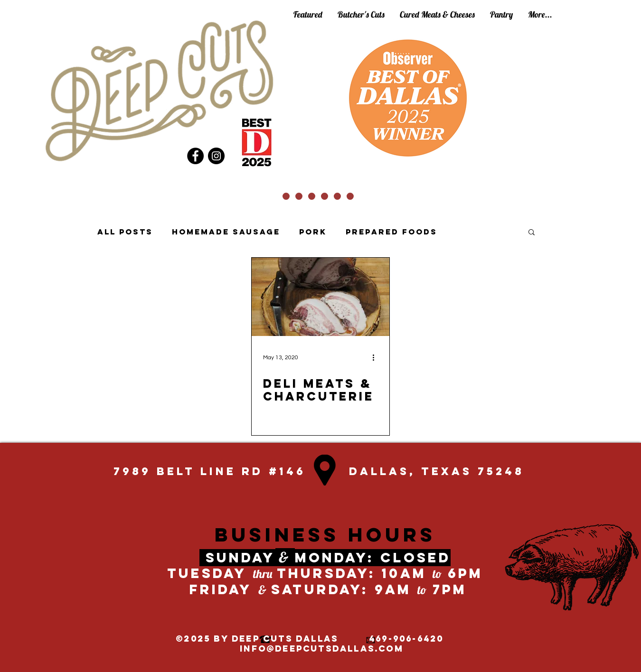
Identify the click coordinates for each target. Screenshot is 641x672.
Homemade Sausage (226, 232)
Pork (313, 232)
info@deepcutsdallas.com (322, 649)
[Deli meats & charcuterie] (320, 297)
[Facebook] (195, 156)
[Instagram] (216, 156)
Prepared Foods (391, 232)
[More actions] (377, 357)
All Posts (125, 232)
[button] (532, 233)
